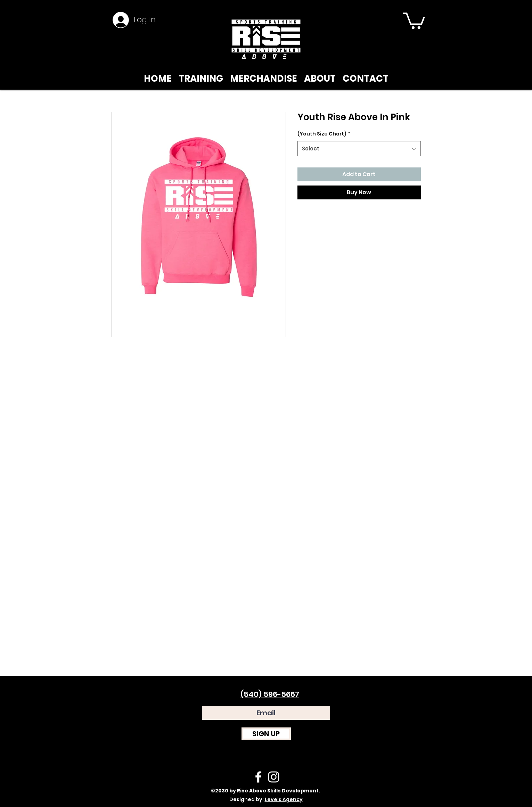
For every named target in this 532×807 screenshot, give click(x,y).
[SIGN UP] (266, 734)
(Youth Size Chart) (324, 134)
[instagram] (274, 777)
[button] (414, 20)
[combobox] (359, 149)
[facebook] (258, 777)
